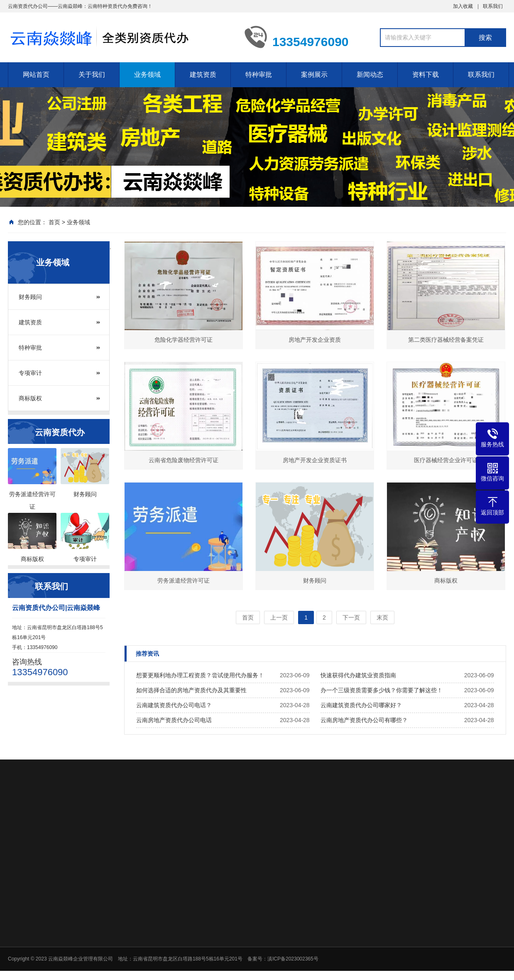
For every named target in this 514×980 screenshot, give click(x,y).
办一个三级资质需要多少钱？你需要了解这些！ (382, 690)
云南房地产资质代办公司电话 (174, 720)
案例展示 (314, 75)
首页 (54, 222)
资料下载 (426, 75)
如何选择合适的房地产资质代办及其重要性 (191, 690)
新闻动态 (370, 75)
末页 (382, 617)
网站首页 (36, 75)
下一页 (351, 617)
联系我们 (493, 6)
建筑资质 (203, 75)
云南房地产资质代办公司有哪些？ (364, 720)
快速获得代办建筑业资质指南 (358, 675)
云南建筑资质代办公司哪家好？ (361, 705)
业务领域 (147, 75)
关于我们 (92, 75)
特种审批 (259, 75)
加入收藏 (463, 6)
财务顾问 (30, 297)
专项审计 (30, 373)
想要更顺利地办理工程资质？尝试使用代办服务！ (200, 675)
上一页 (279, 617)
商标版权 (30, 398)
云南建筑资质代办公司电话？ (174, 705)
